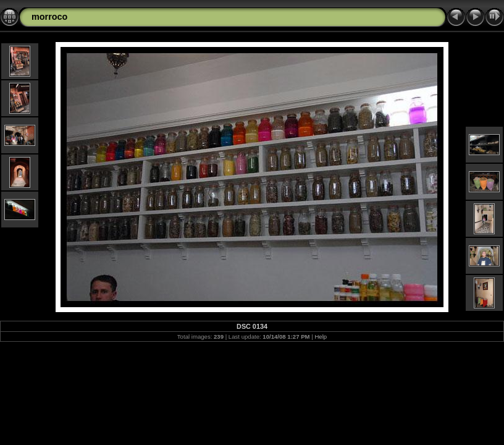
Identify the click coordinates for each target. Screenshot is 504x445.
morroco (49, 17)
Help (321, 337)
